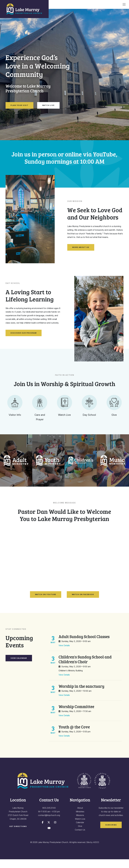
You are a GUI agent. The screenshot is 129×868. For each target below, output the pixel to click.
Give (80, 835)
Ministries (80, 820)
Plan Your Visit (19, 105)
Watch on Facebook (83, 603)
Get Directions (18, 835)
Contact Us (80, 839)
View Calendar (19, 667)
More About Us (81, 247)
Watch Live (48, 105)
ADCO (96, 851)
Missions (80, 824)
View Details (64, 654)
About (80, 817)
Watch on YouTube (46, 603)
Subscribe (111, 834)
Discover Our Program (24, 333)
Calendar (80, 831)
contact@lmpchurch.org (49, 824)
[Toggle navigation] (124, 4)
